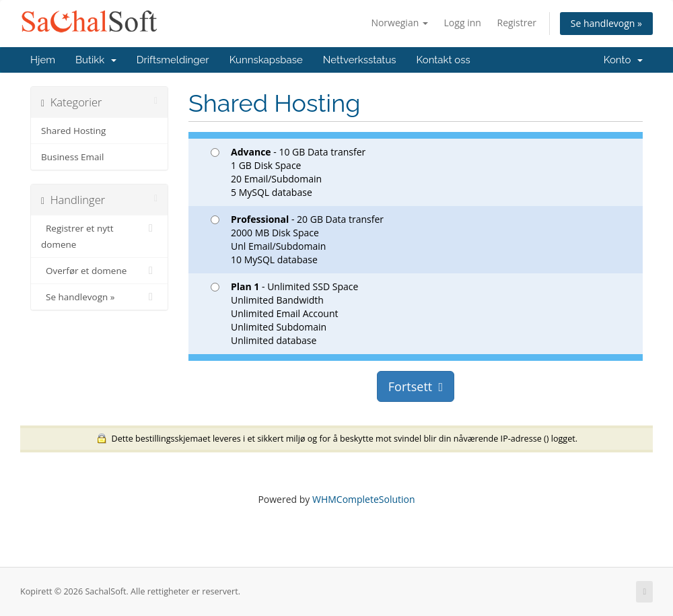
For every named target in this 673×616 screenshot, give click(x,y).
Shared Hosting (73, 131)
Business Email (72, 157)
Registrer (517, 23)
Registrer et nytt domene (99, 235)
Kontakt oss (444, 60)
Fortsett (416, 386)
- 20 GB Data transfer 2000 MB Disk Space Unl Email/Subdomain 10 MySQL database (297, 239)
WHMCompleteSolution (364, 499)
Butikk (96, 60)
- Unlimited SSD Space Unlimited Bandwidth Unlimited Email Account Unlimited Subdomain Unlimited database (284, 313)
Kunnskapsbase (266, 60)
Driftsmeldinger (173, 60)
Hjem (43, 60)
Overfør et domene (99, 271)
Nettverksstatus (360, 60)
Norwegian (399, 23)
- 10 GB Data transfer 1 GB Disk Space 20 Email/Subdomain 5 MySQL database (288, 172)
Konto (623, 60)
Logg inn (463, 23)
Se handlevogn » (606, 23)
